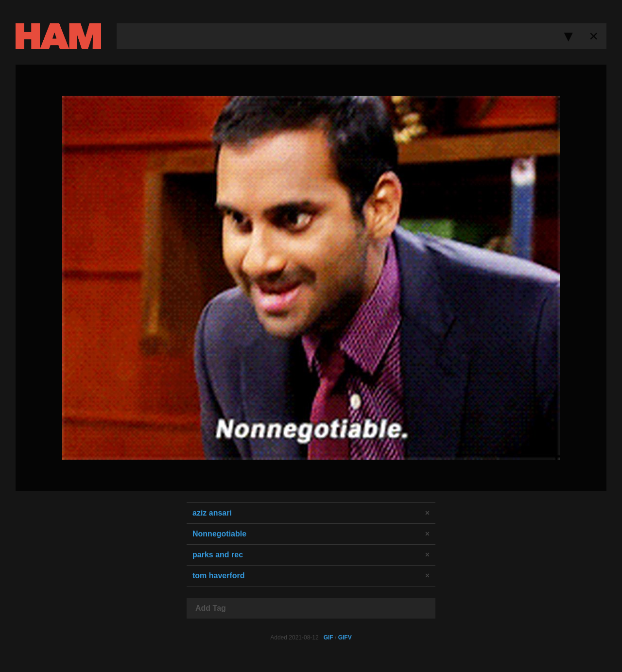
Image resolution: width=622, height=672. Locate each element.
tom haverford (219, 576)
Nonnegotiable (219, 534)
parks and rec (218, 555)
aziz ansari (212, 513)
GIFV (345, 638)
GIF (328, 638)
